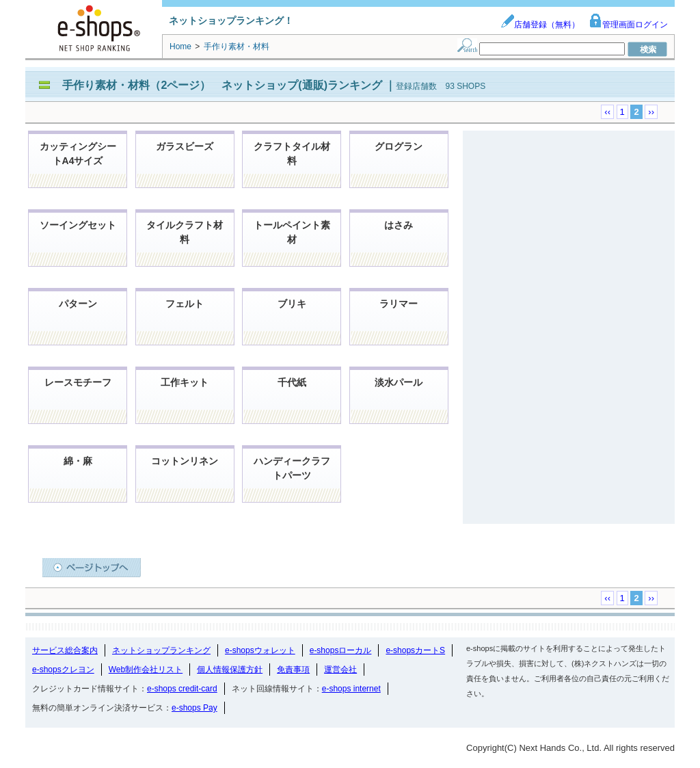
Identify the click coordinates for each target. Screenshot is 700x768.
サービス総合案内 (65, 650)
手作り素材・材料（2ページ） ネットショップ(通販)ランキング (224, 85)
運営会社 (340, 670)
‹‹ (607, 112)
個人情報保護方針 (230, 670)
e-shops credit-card (182, 689)
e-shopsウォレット (260, 650)
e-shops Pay (194, 708)
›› (651, 112)
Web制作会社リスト (146, 670)
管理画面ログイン (628, 25)
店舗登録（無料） (540, 25)
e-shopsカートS (415, 650)
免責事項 (293, 670)
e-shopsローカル (341, 650)
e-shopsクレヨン (63, 670)
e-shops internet (351, 689)
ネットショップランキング (161, 650)
